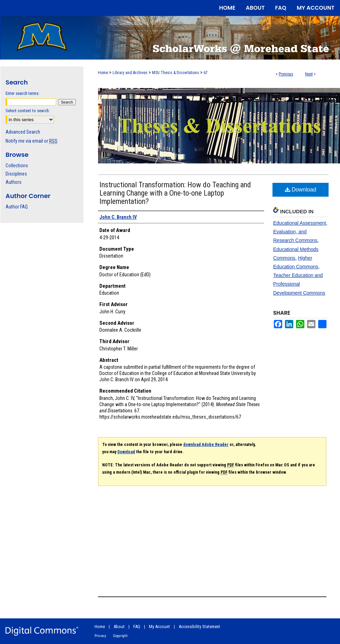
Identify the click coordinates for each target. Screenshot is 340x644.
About (119, 627)
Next (309, 74)
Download (301, 190)
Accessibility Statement (199, 627)
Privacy (100, 636)
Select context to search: (28, 111)
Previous (286, 74)
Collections (17, 166)
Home (103, 73)
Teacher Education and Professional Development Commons (299, 284)
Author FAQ (17, 207)
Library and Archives (130, 73)
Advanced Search (23, 132)
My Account (159, 627)
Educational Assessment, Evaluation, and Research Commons (300, 232)
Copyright (120, 636)
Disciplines (16, 174)
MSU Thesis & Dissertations (176, 73)
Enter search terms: (23, 93)
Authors (14, 182)
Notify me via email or (32, 141)
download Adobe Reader (206, 445)
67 (206, 73)
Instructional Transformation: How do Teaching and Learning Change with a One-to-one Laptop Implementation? (175, 193)
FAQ (137, 627)
